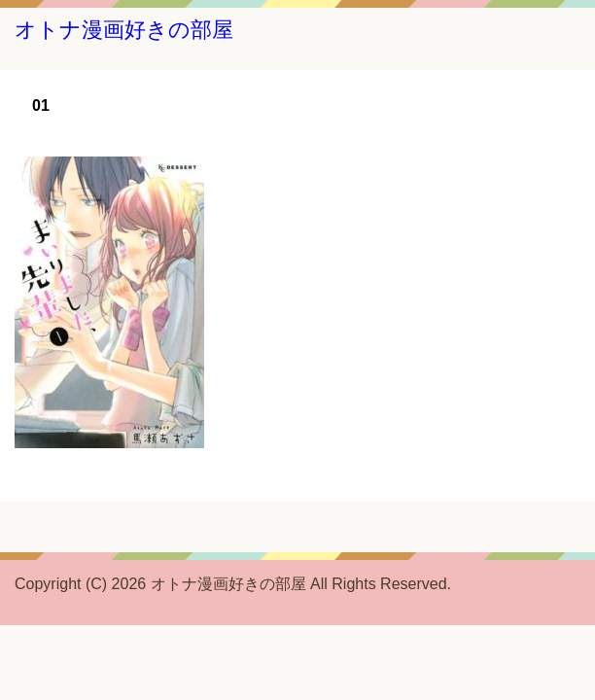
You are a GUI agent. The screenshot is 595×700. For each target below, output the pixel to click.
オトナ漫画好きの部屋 (124, 30)
